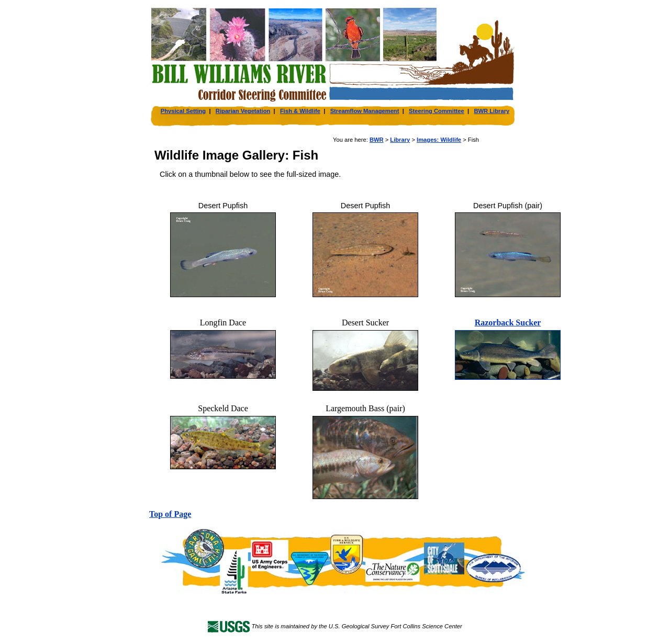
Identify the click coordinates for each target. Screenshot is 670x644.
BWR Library (492, 111)
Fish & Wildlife (300, 111)
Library (400, 140)
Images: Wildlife (439, 140)
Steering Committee (437, 111)
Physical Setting (183, 111)
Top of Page (170, 514)
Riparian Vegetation (243, 111)
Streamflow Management (365, 111)
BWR (377, 140)
